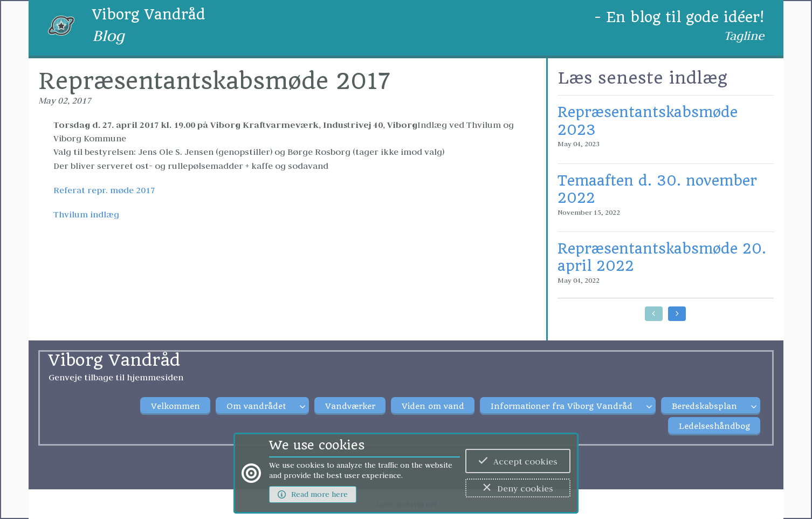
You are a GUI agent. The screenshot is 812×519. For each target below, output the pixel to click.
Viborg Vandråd (149, 14)
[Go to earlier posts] (654, 314)
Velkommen (176, 406)
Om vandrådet (256, 406)
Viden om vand (433, 406)
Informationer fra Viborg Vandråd (562, 406)
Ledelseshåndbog (714, 426)
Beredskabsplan (704, 406)
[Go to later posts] (677, 314)
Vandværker (350, 406)
